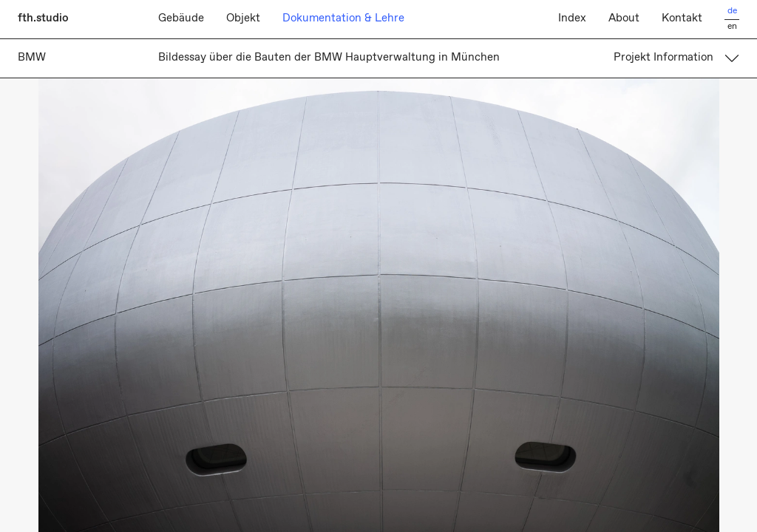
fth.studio (43, 18)
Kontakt (682, 18)
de (732, 11)
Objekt (243, 18)
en (732, 27)
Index (572, 18)
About (624, 18)
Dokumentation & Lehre (343, 18)
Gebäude (181, 18)
